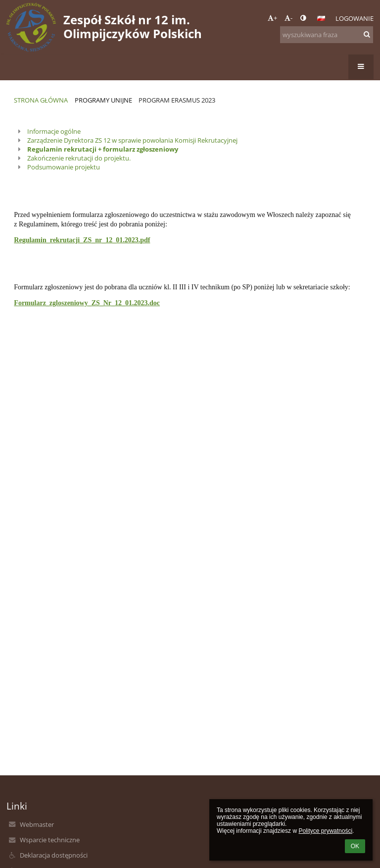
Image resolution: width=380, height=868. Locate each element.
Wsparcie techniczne (50, 840)
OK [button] (355, 846)
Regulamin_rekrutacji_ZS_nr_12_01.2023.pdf (82, 240)
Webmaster (37, 824)
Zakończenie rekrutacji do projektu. (79, 158)
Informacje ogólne (54, 131)
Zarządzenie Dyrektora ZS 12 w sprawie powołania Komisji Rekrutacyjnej (132, 140)
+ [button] (272, 18)
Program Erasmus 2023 (177, 100)
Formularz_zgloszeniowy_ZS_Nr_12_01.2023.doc (87, 303)
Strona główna (41, 100)
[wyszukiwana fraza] (327, 35)
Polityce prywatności (325, 831)
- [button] (288, 18)
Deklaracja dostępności (54, 855)
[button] (321, 18)
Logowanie (355, 18)
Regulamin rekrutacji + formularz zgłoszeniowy (103, 149)
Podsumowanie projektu (64, 167)
